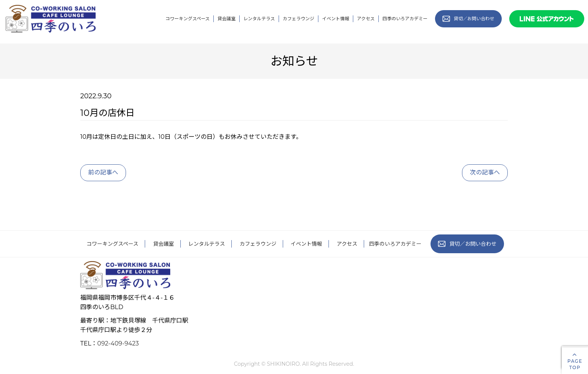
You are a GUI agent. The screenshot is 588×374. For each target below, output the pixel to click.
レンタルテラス (259, 19)
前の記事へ (103, 172)
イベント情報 (336, 19)
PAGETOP (575, 361)
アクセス (366, 19)
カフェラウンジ (298, 19)
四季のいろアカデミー (405, 19)
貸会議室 (226, 19)
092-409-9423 (118, 343)
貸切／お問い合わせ (467, 244)
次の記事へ (485, 172)
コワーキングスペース (187, 19)
